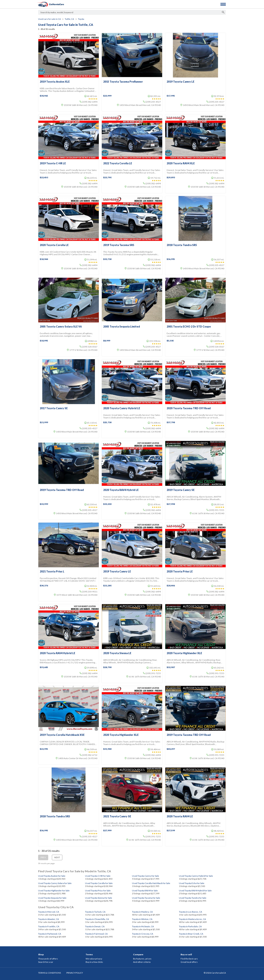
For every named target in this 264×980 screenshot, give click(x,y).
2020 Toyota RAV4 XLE (181, 163)
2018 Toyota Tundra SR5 (182, 245)
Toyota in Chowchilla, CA (97, 919)
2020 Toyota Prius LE (180, 572)
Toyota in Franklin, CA (49, 926)
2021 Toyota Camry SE (117, 816)
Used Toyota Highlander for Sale (54, 891)
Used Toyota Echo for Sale (192, 883)
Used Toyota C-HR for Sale (98, 876)
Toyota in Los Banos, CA (190, 912)
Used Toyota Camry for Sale (145, 876)
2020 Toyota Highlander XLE (184, 653)
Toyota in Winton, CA (142, 919)
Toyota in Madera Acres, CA (192, 919)
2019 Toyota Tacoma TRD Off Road (62, 490)
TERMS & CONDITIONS (49, 973)
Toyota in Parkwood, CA (50, 934)
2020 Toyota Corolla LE (54, 245)
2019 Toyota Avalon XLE (55, 82)
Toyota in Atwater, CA (48, 919)
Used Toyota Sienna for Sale (99, 898)
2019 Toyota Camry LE (180, 82)
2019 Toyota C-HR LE (53, 163)
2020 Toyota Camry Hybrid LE (122, 408)
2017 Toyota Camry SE (54, 408)
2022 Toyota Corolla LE (118, 163)
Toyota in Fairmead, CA (96, 934)
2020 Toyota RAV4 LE (180, 816)
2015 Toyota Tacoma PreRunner (123, 82)
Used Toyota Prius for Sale (98, 891)
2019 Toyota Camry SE (181, 490)
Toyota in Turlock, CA (95, 912)
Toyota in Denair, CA (95, 926)
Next (57, 857)
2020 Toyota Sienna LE (117, 653)
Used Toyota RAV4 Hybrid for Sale (195, 891)
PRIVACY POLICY (75, 973)
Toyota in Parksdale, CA (190, 926)
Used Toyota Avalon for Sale (52, 876)
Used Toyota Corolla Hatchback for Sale (151, 883)
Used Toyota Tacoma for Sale (146, 898)
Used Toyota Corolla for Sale (99, 883)
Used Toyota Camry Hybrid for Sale (196, 876)
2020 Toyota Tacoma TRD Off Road (189, 408)
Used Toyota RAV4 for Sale (145, 891)
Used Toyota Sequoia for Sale (52, 898)
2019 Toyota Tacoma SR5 (119, 245)
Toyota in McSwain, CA (143, 926)
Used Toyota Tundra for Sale (193, 898)
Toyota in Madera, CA (142, 912)
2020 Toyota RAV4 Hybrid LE (121, 490)
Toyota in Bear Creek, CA (191, 934)
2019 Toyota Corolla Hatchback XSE (62, 735)
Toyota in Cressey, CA (143, 934)
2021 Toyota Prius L (52, 572)
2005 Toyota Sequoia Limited (122, 327)
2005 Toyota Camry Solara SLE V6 (61, 327)
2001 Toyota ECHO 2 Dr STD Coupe (189, 327)
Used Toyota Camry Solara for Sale (55, 883)
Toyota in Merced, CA (49, 912)
